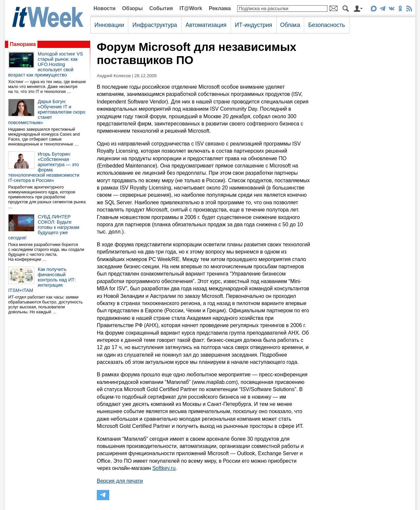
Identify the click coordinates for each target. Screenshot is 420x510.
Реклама (220, 8)
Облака (290, 25)
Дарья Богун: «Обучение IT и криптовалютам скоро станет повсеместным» (47, 112)
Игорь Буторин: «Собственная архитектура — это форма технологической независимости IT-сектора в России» (44, 167)
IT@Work (191, 8)
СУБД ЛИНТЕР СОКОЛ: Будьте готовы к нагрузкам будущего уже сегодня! (44, 227)
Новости (105, 8)
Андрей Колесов (114, 76)
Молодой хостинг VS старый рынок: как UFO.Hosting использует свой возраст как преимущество (46, 64)
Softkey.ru (164, 468)
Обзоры (132, 8)
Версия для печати (120, 481)
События (161, 8)
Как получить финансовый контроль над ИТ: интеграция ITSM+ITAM (42, 280)
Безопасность (326, 25)
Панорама (23, 44)
